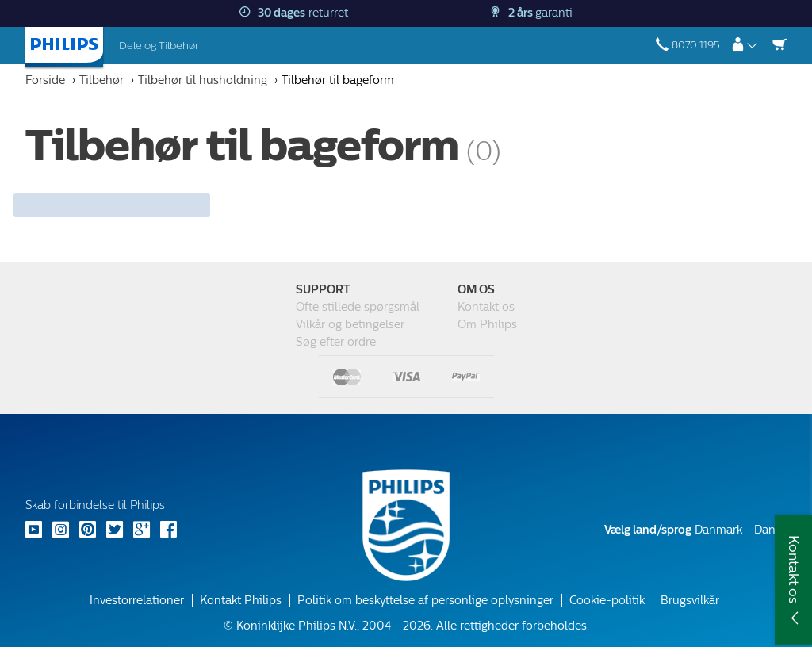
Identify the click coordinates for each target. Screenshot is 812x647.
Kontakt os (486, 307)
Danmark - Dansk (695, 530)
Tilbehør (101, 80)
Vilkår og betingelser (350, 325)
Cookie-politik (607, 601)
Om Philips (487, 325)
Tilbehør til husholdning (203, 80)
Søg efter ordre (336, 342)
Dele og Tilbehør (159, 46)
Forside (45, 80)
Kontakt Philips (241, 601)
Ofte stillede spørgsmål (358, 307)
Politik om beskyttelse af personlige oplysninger (425, 601)
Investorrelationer (137, 601)
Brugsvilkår (690, 601)
